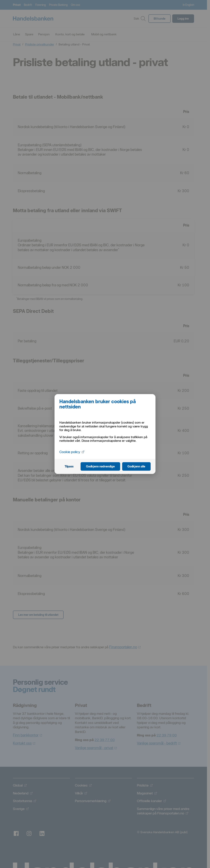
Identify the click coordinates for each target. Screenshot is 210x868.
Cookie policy (72, 452)
